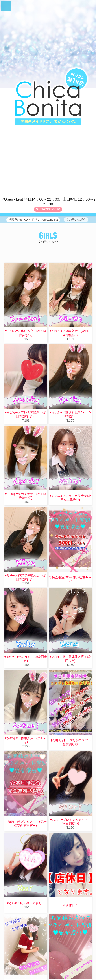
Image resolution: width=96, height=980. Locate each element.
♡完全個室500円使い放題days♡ (70, 579)
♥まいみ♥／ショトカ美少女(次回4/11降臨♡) (70, 498)
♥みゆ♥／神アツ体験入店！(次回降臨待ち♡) (26, 577)
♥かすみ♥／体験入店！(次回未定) (26, 740)
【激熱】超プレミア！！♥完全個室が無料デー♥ (26, 824)
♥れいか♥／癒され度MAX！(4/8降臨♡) (70, 414)
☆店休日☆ (70, 905)
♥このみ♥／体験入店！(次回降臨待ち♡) (26, 333)
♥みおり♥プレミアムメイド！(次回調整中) (70, 822)
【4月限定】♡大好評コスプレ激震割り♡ (70, 742)
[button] (6, 6)
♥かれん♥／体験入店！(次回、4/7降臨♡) (70, 333)
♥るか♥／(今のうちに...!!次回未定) (26, 659)
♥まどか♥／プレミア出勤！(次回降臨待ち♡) (26, 414)
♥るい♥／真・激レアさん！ (26, 903)
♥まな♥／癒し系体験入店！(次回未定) (70, 659)
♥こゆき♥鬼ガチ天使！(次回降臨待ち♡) (26, 496)
